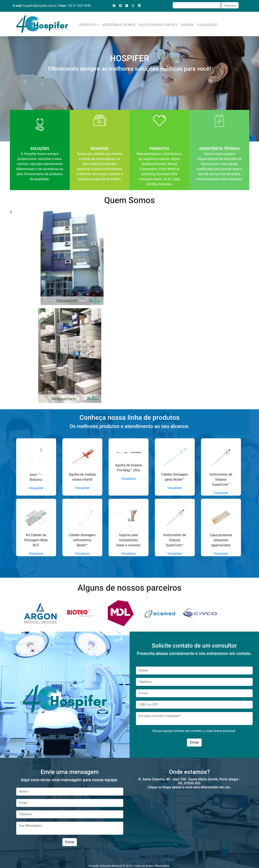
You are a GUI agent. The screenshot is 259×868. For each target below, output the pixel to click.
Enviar (194, 742)
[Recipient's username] (197, 5)
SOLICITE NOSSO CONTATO (158, 25)
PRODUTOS (88, 25)
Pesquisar (230, 6)
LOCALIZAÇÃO (207, 25)
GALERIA (187, 25)
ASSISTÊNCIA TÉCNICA (119, 25)
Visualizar (36, 488)
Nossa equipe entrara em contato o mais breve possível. (194, 731)
